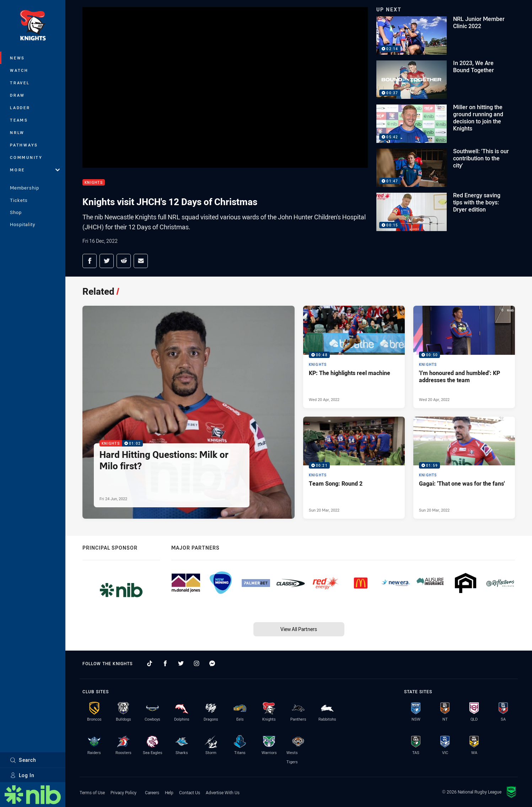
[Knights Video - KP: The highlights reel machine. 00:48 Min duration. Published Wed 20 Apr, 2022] (354, 357)
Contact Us (190, 792)
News (17, 58)
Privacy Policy (123, 792)
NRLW (17, 132)
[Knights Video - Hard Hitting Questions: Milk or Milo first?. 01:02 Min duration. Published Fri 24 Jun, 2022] (189, 412)
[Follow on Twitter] (181, 663)
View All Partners (299, 629)
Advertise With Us (223, 792)
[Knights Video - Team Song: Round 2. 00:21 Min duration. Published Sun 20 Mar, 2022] (354, 468)
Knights (94, 183)
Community (26, 157)
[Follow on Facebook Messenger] (212, 663)
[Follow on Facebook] (165, 663)
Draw (17, 95)
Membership (25, 188)
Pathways (24, 145)
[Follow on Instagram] (197, 663)
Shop (16, 212)
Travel (20, 83)
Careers (152, 792)
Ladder (20, 108)
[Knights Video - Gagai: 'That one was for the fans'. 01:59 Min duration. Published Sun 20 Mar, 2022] (464, 468)
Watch (19, 70)
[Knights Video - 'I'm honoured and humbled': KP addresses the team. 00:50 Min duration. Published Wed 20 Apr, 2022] (464, 357)
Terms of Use (92, 792)
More (35, 170)
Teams (19, 120)
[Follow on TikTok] (150, 663)
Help (169, 792)
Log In (22, 775)
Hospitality (23, 224)
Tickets (19, 200)
